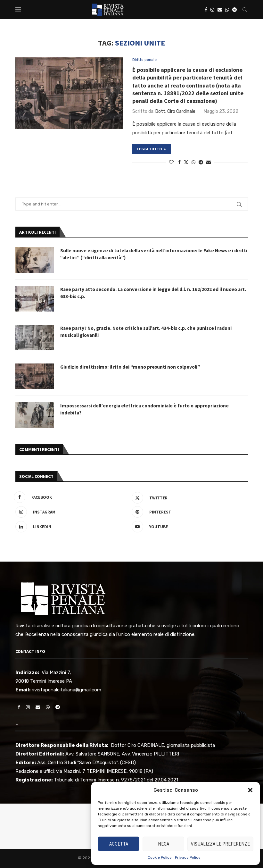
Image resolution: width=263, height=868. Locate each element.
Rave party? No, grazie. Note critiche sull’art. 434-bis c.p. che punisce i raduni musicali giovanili (149, 332)
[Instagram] (212, 10)
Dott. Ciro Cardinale (175, 112)
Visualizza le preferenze (220, 844)
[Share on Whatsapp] (193, 163)
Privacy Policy (188, 857)
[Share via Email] (209, 163)
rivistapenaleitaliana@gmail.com (66, 690)
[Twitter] (188, 498)
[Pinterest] (188, 513)
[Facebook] (206, 10)
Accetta (119, 844)
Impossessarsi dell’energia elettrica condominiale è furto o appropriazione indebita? (148, 410)
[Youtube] (188, 527)
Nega (164, 844)
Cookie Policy (160, 857)
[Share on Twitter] (186, 163)
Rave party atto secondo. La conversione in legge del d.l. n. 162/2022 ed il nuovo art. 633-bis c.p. (152, 294)
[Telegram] (234, 10)
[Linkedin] (72, 527)
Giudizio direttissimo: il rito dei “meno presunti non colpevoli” (133, 368)
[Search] (245, 10)
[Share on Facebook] (179, 163)
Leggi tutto (152, 150)
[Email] (220, 10)
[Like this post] (171, 163)
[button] (250, 790)
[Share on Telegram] (201, 163)
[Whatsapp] (227, 10)
